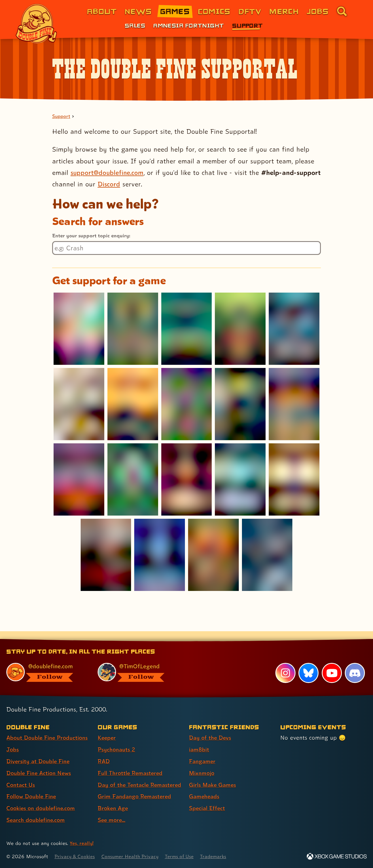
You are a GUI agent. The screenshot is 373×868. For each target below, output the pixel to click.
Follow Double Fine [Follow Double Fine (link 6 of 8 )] (32, 787)
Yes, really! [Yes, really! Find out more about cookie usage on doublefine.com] (82, 843)
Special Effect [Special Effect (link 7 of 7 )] (208, 798)
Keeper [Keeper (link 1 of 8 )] (107, 728)
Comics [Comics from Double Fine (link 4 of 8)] (214, 11)
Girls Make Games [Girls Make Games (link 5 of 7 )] (213, 775)
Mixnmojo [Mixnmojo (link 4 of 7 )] (202, 763)
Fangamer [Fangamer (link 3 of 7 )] (203, 751)
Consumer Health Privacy (132, 857)
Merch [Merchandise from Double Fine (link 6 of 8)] (284, 11)
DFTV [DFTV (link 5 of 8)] (250, 11)
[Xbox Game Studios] (337, 857)
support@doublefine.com (108, 172)
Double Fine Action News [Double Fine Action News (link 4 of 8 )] (40, 763)
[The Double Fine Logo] (37, 24)
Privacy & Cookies (75, 857)
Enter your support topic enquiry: (91, 235)
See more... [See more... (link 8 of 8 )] (112, 820)
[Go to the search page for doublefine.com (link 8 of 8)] (342, 11)
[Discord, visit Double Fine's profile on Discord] (355, 663)
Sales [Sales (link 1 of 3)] (135, 25)
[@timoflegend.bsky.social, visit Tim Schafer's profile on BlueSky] (137, 662)
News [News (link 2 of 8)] (138, 11)
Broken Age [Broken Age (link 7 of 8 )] (113, 808)
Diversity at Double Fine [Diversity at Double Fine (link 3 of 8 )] (39, 751)
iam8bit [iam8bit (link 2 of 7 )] (199, 740)
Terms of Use (182, 857)
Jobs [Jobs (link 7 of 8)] (318, 11)
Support (61, 117)
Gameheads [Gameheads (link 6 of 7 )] (205, 787)
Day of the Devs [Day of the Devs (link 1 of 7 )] (211, 728)
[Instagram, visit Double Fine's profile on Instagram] (285, 663)
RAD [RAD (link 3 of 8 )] (104, 751)
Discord (135, 184)
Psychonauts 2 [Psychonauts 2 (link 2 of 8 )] (117, 740)
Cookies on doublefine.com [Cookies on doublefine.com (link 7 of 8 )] (42, 798)
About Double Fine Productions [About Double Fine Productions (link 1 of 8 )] (48, 728)
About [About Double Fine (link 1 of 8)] (102, 11)
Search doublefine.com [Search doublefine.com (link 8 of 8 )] (36, 810)
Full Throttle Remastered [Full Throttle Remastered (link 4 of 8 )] (131, 763)
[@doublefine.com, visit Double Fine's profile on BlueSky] (46, 662)
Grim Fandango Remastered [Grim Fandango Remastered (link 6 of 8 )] (135, 797)
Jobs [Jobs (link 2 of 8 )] (13, 740)
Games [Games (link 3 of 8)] (175, 11)
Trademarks (216, 857)
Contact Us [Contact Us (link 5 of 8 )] (21, 775)
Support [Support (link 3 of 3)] (248, 25)
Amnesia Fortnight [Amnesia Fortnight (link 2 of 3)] (189, 25)
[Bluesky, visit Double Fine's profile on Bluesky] (308, 663)
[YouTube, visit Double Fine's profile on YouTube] (332, 663)
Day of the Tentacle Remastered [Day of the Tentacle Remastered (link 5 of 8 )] (124, 780)
